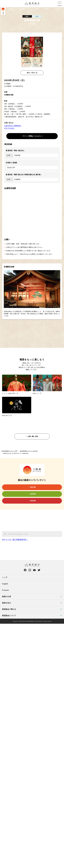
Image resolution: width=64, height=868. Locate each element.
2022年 (33, 494)
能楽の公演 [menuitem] (6, 597)
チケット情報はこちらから (32, 136)
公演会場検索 (22, 9)
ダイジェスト (58, 9)
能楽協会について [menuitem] (9, 616)
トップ (5, 577)
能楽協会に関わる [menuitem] (9, 609)
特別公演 (46, 9)
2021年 (33, 487)
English (5, 584)
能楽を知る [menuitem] (6, 603)
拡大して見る (31, 73)
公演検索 (10, 9)
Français (6, 590)
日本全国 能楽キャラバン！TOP (9, 451)
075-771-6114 (9, 128)
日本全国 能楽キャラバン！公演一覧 (29, 451)
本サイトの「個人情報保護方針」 (15, 540)
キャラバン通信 (35, 9)
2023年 (33, 501)
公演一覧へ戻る (33, 436)
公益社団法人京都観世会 (13, 126)
